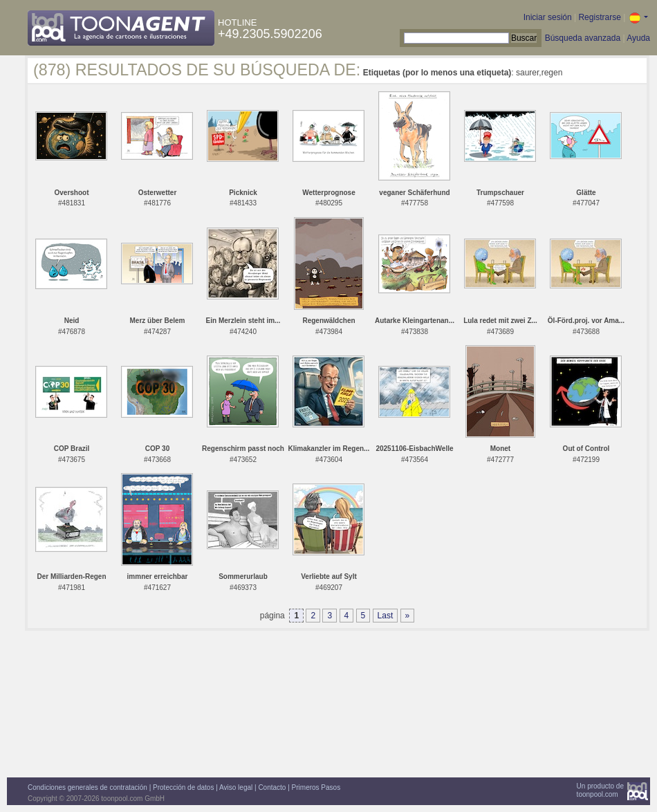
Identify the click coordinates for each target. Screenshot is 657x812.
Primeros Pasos (316, 787)
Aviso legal (236, 787)
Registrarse (599, 17)
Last (386, 616)
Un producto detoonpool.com (600, 790)
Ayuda (638, 38)
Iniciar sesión (548, 17)
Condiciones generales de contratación (87, 787)
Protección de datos (183, 787)
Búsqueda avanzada (583, 38)
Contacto (272, 787)
